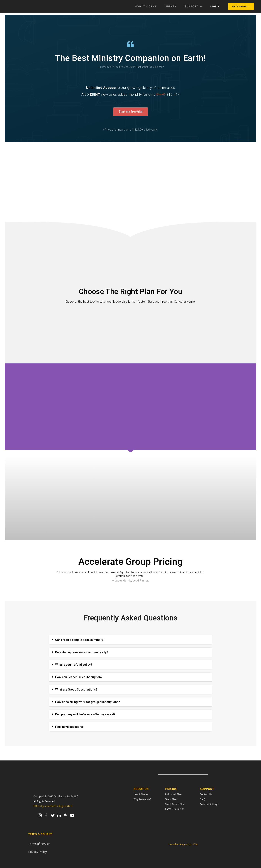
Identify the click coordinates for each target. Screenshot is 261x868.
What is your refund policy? (74, 665)
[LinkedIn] (59, 816)
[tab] (131, 640)
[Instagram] (40, 816)
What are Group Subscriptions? (76, 690)
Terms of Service (39, 844)
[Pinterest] (66, 816)
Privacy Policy (38, 852)
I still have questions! (69, 727)
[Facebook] (46, 816)
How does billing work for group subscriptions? (87, 702)
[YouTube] (72, 816)
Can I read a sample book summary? (80, 640)
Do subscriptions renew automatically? (82, 652)
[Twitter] (53, 816)
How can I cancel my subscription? (79, 677)
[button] (131, 112)
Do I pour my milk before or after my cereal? (85, 714)
